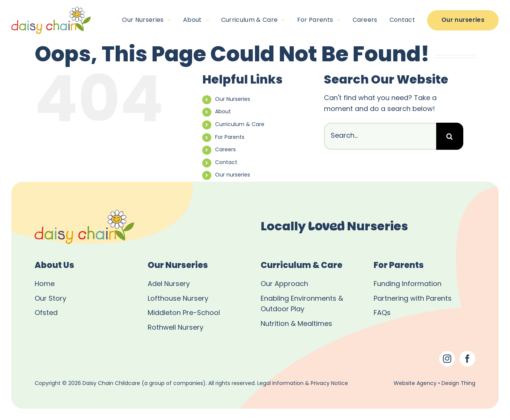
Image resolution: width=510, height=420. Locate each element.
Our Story (50, 299)
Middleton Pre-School (184, 313)
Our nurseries (233, 175)
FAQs (382, 313)
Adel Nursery (169, 284)
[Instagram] (447, 359)
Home (45, 284)
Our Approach (284, 284)
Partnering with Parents (413, 299)
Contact (226, 163)
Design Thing (458, 384)
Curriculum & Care (240, 125)
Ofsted (46, 313)
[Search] (450, 136)
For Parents (230, 138)
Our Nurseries (233, 100)
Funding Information (408, 284)
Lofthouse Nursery (178, 299)
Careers (225, 150)
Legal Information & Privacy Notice (303, 384)
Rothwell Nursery (176, 328)
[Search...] (380, 136)
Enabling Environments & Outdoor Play (302, 304)
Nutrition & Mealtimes (296, 324)
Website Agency (415, 384)
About (223, 112)
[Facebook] (467, 359)
